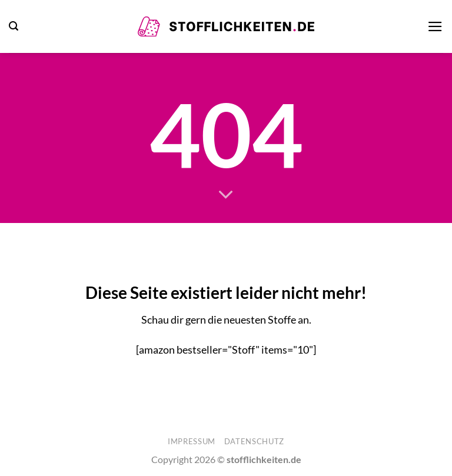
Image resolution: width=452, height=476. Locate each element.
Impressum (192, 441)
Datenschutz (254, 441)
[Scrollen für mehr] (226, 195)
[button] (14, 26)
